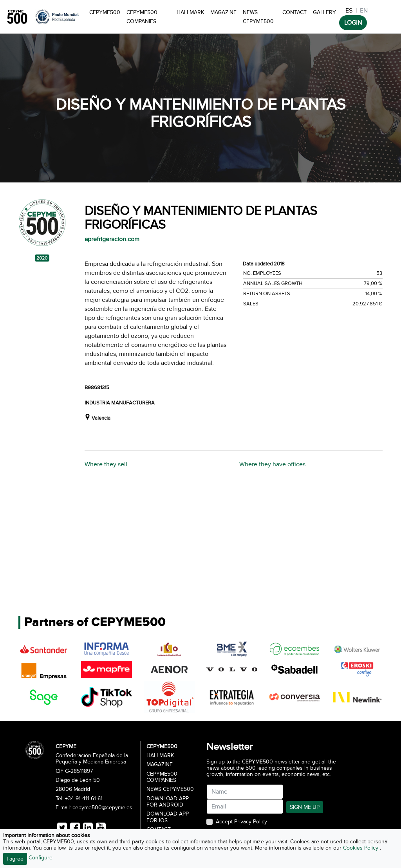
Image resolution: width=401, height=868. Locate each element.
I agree (15, 859)
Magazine (223, 12)
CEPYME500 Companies (142, 17)
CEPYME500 (105, 12)
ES (349, 11)
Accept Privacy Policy (241, 822)
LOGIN (353, 23)
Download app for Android (168, 802)
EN (364, 11)
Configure (41, 858)
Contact (294, 12)
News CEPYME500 (258, 17)
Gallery (324, 12)
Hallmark (190, 12)
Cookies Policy (361, 848)
